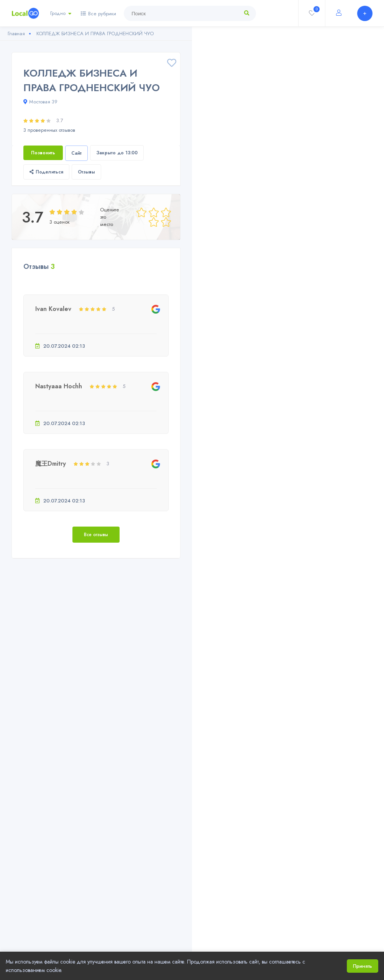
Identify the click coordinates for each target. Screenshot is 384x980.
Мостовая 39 (40, 102)
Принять (363, 966)
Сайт (76, 153)
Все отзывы (96, 535)
